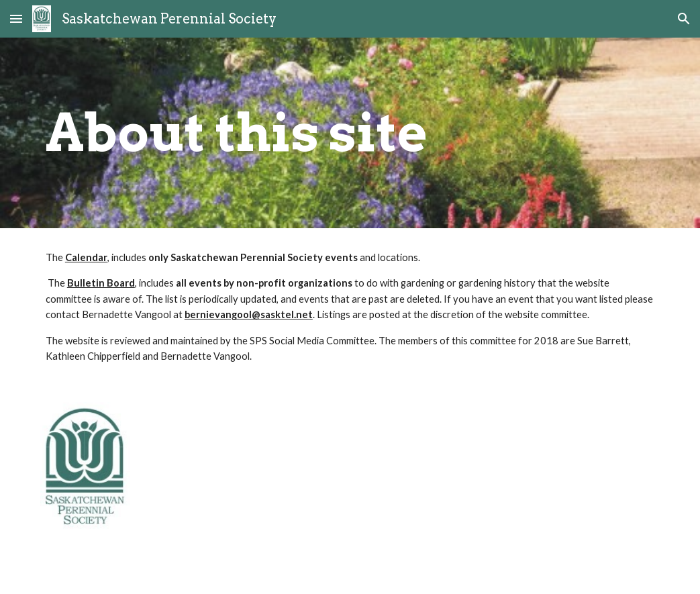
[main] (350, 133)
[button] (16, 18)
